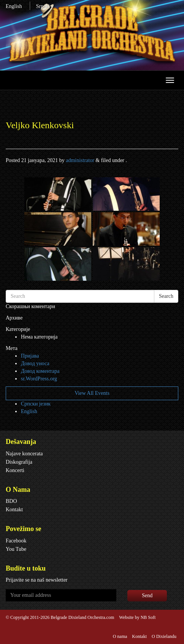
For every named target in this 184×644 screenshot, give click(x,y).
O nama (120, 636)
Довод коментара (40, 371)
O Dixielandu (164, 636)
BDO (11, 501)
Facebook (16, 541)
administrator (80, 160)
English (14, 6)
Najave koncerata (24, 454)
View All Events (92, 393)
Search (166, 296)
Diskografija (19, 462)
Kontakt (14, 510)
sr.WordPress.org (39, 379)
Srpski (43, 6)
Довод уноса (35, 363)
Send (147, 596)
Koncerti (15, 470)
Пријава (30, 356)
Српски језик (36, 404)
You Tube (16, 549)
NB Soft (148, 617)
